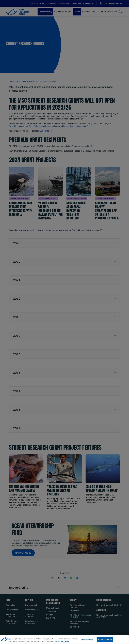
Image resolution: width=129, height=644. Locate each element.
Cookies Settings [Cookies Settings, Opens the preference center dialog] (87, 641)
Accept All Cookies (105, 641)
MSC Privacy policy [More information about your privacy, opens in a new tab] (62, 643)
